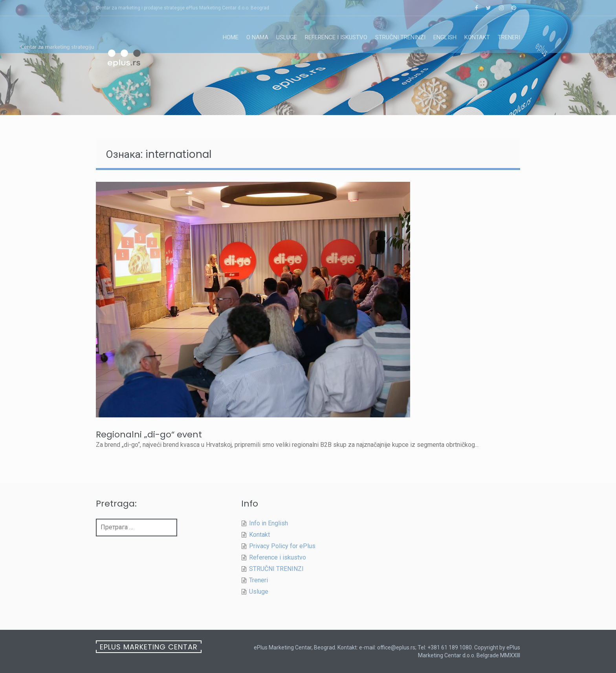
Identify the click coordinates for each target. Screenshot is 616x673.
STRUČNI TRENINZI (400, 37)
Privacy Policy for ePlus (282, 546)
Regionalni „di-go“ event (149, 434)
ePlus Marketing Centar (149, 647)
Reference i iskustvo (336, 37)
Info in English (269, 523)
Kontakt (477, 37)
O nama (257, 37)
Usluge (287, 37)
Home (231, 37)
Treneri (509, 37)
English (445, 37)
